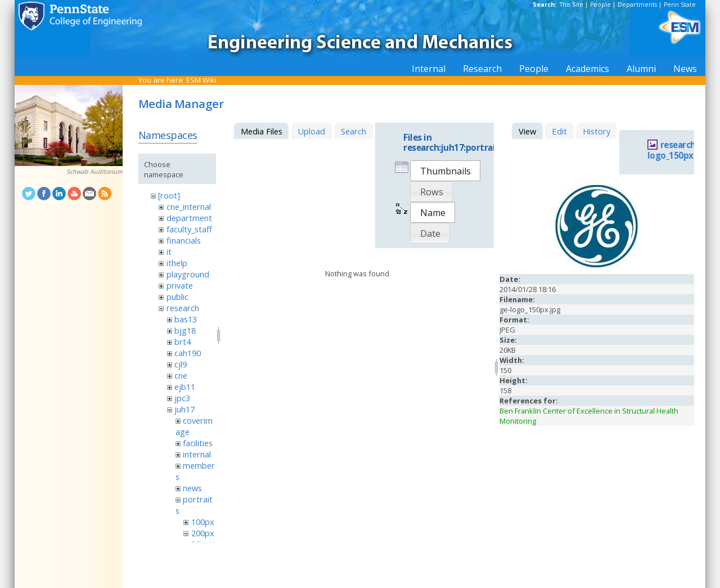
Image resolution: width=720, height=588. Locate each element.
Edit (559, 131)
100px (203, 522)
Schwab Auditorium (94, 172)
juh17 (184, 409)
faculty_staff (189, 229)
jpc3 (182, 398)
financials (184, 240)
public (177, 297)
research (183, 308)
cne (181, 375)
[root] (169, 195)
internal (197, 454)
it (169, 252)
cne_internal (189, 207)
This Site (571, 5)
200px (203, 533)
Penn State (680, 5)
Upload (311, 131)
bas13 (186, 319)
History (597, 131)
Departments (637, 5)
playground (188, 274)
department (189, 218)
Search (354, 131)
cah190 (188, 353)
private (180, 285)
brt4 (183, 342)
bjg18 (185, 330)
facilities (198, 443)
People (600, 5)
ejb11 (185, 387)
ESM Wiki (201, 80)
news (192, 488)
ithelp (177, 263)
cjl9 (181, 364)
